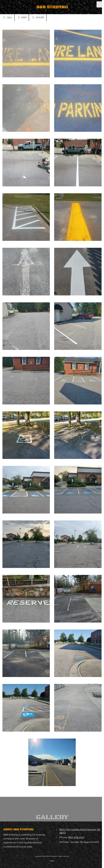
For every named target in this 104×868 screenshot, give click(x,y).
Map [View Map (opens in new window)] (22, 17)
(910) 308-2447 (76, 837)
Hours (38, 17)
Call (7, 17)
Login (52, 861)
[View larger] (26, 54)
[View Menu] (100, 4)
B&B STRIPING (52, 7)
